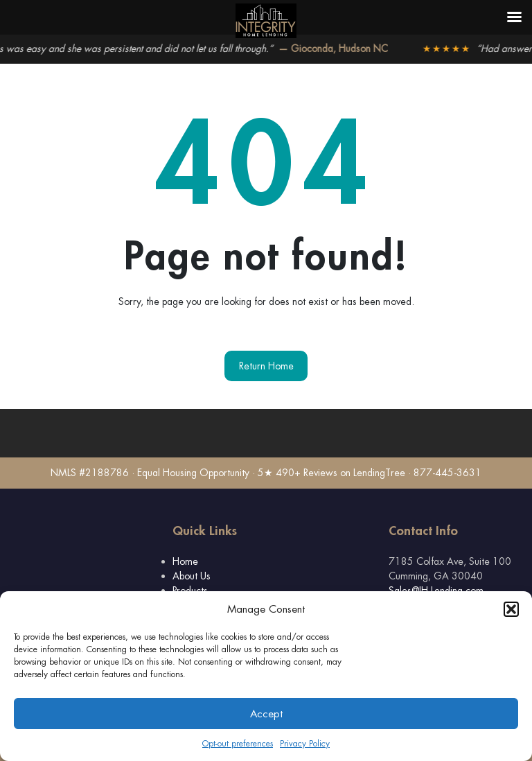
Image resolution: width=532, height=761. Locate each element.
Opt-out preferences (238, 744)
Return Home (266, 366)
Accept (266, 714)
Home (185, 561)
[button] (511, 609)
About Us (192, 576)
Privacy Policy (305, 744)
